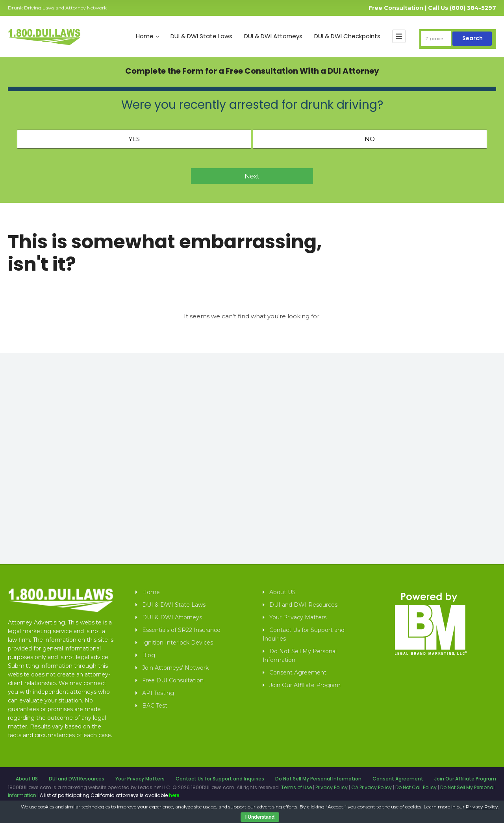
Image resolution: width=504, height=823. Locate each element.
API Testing (158, 693)
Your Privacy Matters (298, 617)
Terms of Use (296, 787)
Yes (134, 139)
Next (252, 176)
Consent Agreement (298, 673)
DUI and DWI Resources (303, 605)
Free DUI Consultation (173, 680)
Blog (149, 655)
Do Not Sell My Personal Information (300, 656)
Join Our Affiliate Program (305, 685)
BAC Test (155, 706)
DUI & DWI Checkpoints (347, 36)
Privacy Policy (332, 787)
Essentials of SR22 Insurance (181, 630)
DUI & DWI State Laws (201, 36)
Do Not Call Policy (416, 787)
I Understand (260, 817)
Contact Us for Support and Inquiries (304, 634)
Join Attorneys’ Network (175, 668)
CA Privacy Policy (372, 787)
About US (283, 592)
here (174, 795)
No (370, 139)
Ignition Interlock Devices (178, 643)
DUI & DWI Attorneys (273, 36)
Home (147, 36)
